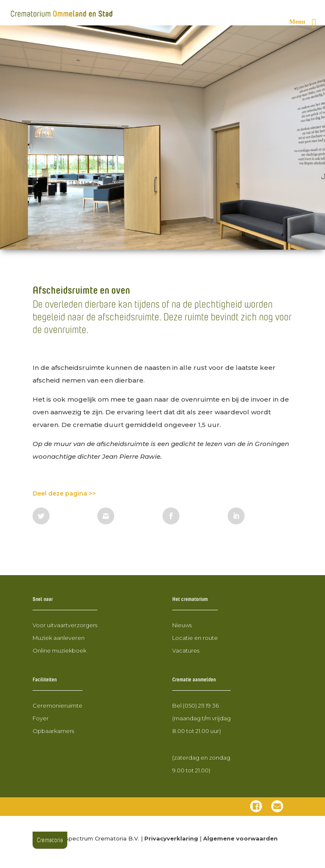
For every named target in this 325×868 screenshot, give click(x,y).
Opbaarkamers (53, 731)
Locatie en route (195, 638)
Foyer (41, 718)
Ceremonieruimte (58, 705)
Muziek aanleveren (59, 638)
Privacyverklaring (171, 838)
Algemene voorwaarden (240, 838)
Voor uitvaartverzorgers (65, 625)
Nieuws (182, 625)
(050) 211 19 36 (201, 705)
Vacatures (186, 650)
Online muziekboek (59, 650)
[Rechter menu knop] (306, 23)
